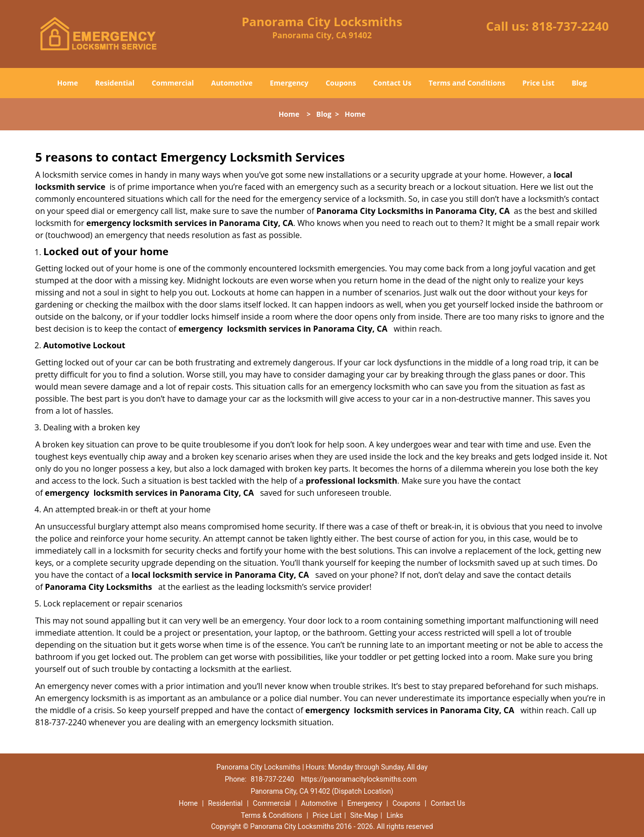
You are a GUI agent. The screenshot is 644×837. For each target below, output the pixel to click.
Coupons (341, 83)
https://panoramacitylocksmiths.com (359, 779)
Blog (579, 83)
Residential (115, 83)
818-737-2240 (570, 26)
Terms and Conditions (467, 83)
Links (395, 815)
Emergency (289, 83)
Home (68, 83)
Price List (538, 83)
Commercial (173, 83)
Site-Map (364, 815)
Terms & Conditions (272, 815)
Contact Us (392, 83)
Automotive (232, 83)
